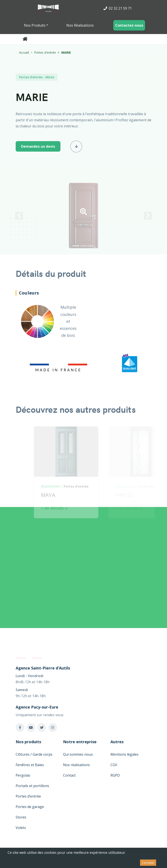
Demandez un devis (38, 146)
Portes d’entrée (28, 796)
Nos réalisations (76, 765)
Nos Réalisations (80, 25)
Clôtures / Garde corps (34, 754)
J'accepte (148, 863)
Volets (21, 828)
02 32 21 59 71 (118, 8)
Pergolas (23, 775)
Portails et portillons (32, 786)
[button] (83, 214)
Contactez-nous (129, 25)
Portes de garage (30, 807)
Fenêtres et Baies (30, 765)
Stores (21, 817)
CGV (114, 765)
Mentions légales (124, 754)
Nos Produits (35, 25)
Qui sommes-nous (78, 754)
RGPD (115, 775)
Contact (69, 775)
